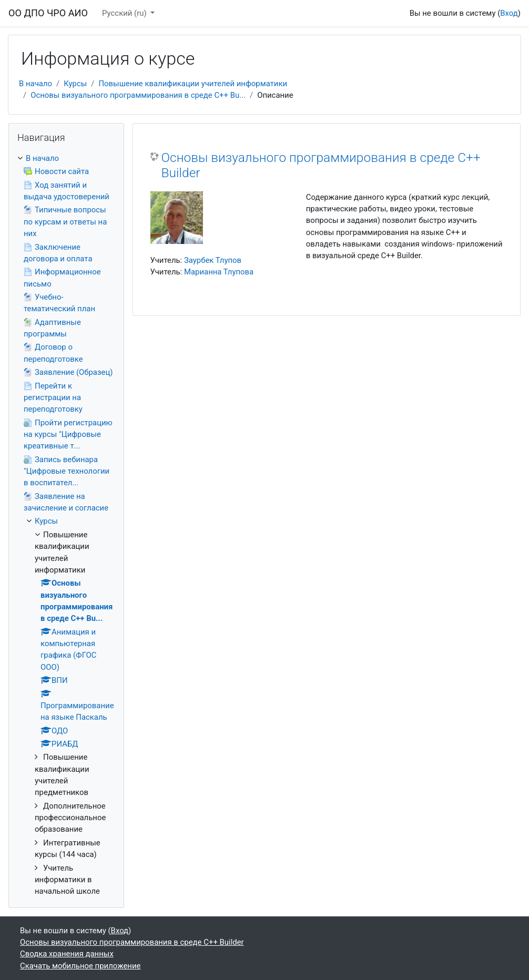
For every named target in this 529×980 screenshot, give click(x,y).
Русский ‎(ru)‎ (125, 13)
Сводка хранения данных (67, 954)
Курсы (75, 84)
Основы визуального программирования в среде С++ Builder (321, 165)
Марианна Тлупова (219, 272)
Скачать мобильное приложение (80, 966)
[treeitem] (66, 525)
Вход (509, 13)
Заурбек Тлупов (213, 260)
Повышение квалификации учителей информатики (193, 84)
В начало (35, 84)
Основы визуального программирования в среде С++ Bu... (138, 95)
